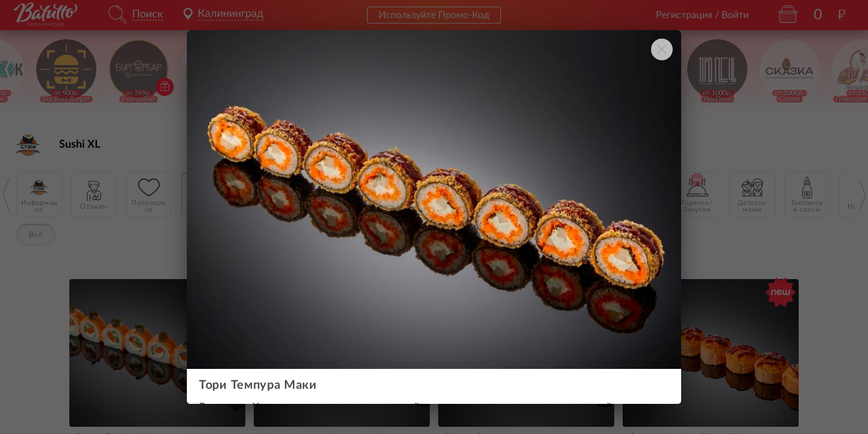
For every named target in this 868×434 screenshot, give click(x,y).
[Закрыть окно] (662, 49)
